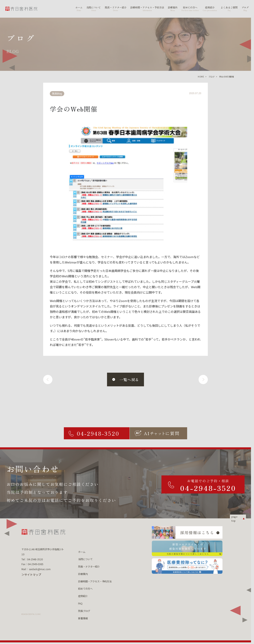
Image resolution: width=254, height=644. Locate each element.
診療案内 (83, 574)
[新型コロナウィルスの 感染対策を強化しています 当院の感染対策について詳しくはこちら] (187, 548)
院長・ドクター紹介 (89, 567)
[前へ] (48, 379)
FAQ (80, 603)
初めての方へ (85, 589)
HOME (201, 77)
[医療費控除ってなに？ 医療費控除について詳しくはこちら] (187, 566)
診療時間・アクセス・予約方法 (95, 581)
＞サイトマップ (31, 575)
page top (234, 518)
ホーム (82, 552)
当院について (85, 559)
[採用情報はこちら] (187, 532)
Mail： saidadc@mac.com (36, 569)
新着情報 (83, 618)
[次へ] (203, 379)
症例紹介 (83, 596)
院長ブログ (84, 611)
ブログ (212, 77)
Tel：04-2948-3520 (32, 559)
